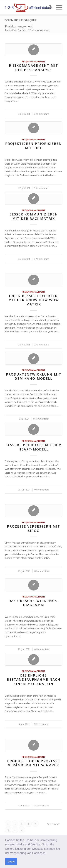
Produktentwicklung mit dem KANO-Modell (34, 376)
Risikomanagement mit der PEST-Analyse (33, 68)
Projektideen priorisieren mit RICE (33, 146)
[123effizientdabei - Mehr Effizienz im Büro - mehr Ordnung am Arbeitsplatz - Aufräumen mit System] (28, 7)
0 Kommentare (41, 114)
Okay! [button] (11, 862)
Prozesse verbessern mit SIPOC (33, 528)
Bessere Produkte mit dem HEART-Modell (34, 447)
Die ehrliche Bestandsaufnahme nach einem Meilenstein (34, 680)
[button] (48, 853)
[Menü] (57, 7)
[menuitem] (49, 7)
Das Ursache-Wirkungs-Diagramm (34, 603)
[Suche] (49, 7)
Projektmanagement (34, 61)
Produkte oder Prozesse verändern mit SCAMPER (33, 763)
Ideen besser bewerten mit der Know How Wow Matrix (34, 300)
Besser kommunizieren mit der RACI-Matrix (34, 216)
